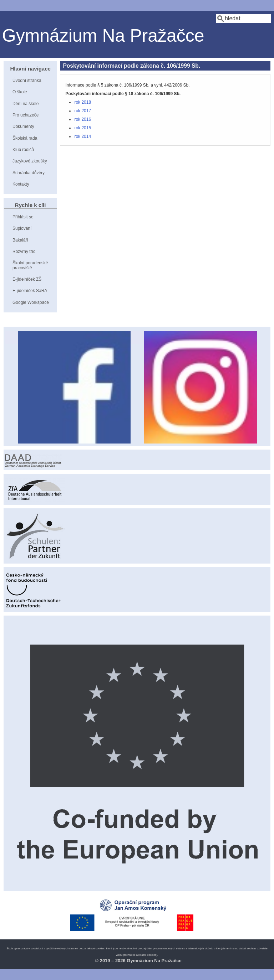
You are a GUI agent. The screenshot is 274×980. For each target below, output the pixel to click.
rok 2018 (83, 102)
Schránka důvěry (29, 173)
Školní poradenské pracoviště (30, 265)
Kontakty (21, 184)
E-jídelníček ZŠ (27, 279)
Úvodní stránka (27, 81)
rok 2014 (83, 136)
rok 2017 (83, 111)
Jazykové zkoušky (30, 161)
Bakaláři (20, 240)
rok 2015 (83, 128)
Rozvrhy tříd (24, 252)
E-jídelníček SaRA (30, 291)
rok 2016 (83, 119)
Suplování (22, 228)
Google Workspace (31, 302)
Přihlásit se (23, 217)
